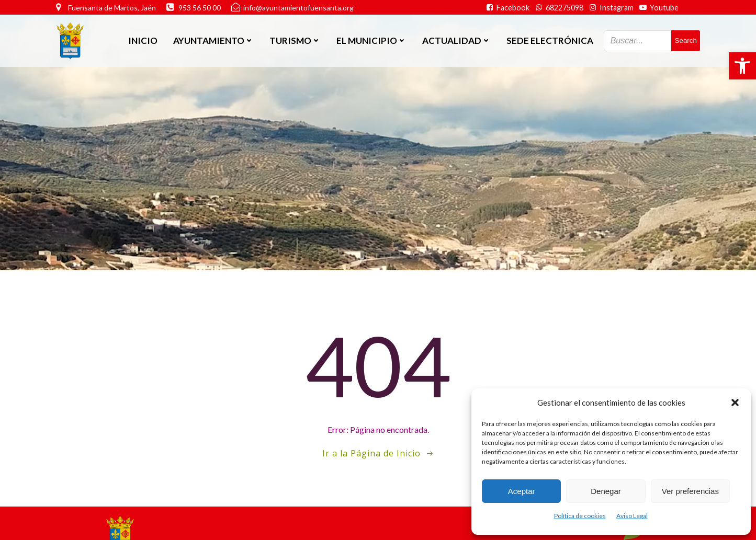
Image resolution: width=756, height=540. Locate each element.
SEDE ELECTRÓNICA (550, 41)
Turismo (295, 41)
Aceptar (522, 491)
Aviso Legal (632, 516)
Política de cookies (580, 516)
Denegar (606, 491)
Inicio (143, 41)
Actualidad (456, 41)
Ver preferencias (690, 491)
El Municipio (371, 41)
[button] (742, 66)
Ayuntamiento (213, 41)
